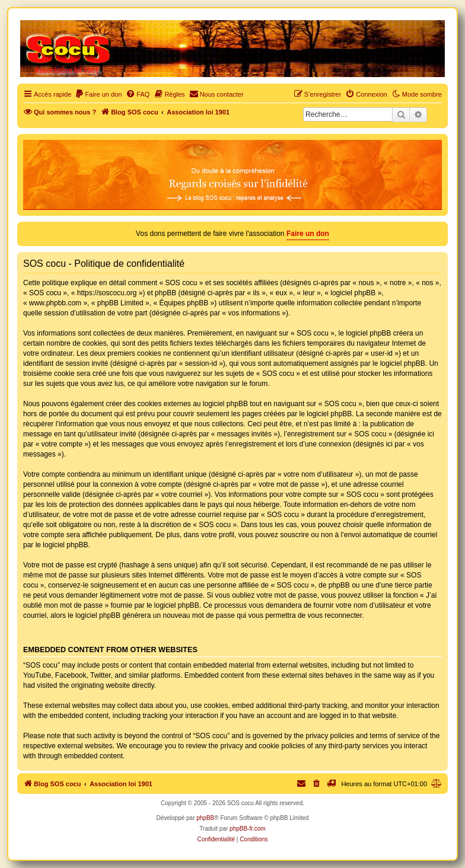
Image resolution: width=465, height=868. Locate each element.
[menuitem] (98, 94)
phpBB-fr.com (248, 829)
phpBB (205, 818)
